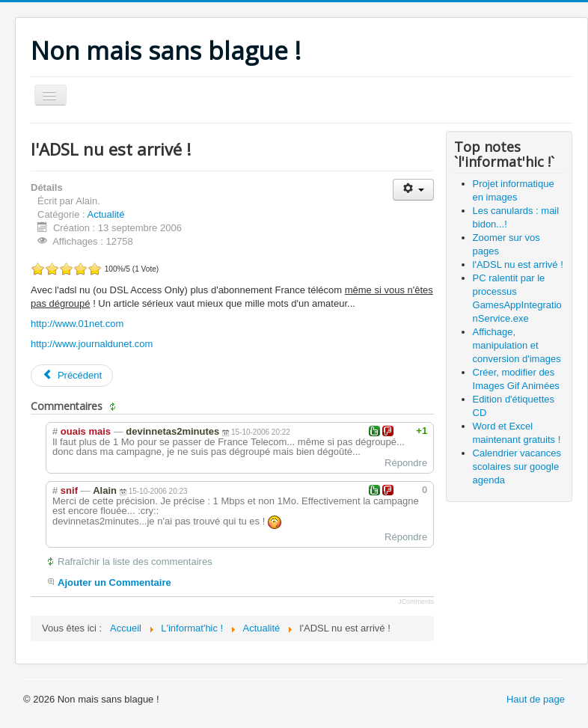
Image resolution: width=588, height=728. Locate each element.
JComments (416, 602)
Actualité (106, 214)
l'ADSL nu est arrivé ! (518, 264)
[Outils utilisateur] (413, 190)
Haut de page (536, 699)
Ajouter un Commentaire (114, 582)
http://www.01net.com (77, 324)
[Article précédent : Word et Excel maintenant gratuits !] (72, 376)
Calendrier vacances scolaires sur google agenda (517, 467)
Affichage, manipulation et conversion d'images (517, 345)
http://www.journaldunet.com (92, 344)
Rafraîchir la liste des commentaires (135, 562)
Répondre (406, 463)
